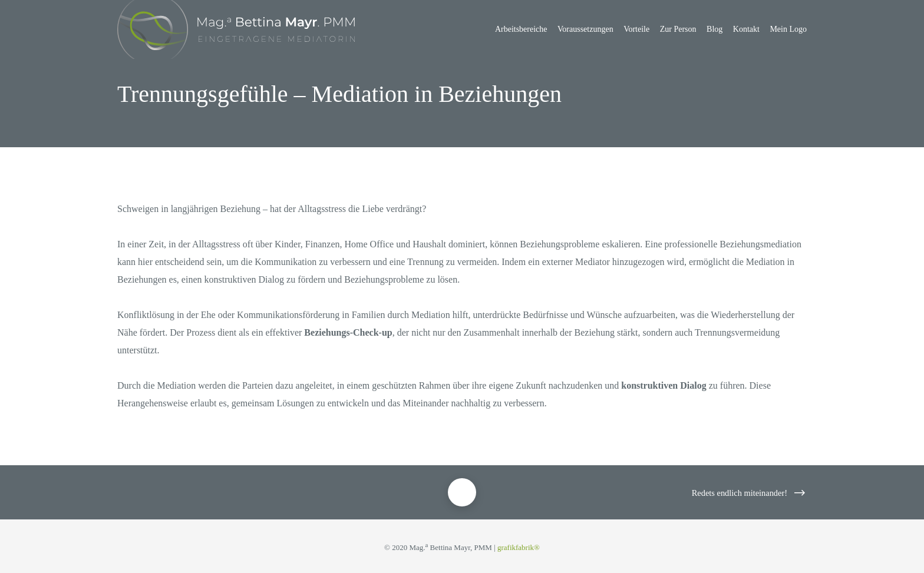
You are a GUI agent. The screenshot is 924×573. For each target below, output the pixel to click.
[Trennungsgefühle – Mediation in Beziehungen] (462, 492)
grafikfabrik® (519, 547)
